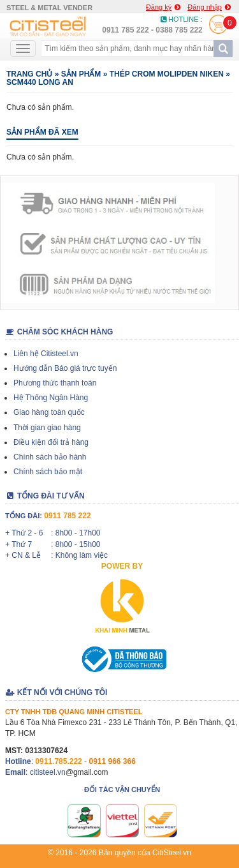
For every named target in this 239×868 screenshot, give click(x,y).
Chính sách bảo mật (48, 472)
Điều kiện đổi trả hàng (51, 442)
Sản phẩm (81, 74)
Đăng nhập (209, 7)
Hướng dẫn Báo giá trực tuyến (65, 368)
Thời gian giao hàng (47, 428)
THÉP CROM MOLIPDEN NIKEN (167, 74)
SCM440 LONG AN (40, 82)
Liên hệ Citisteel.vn (46, 354)
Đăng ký (163, 7)
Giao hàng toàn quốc (49, 412)
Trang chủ (29, 74)
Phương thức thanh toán (55, 383)
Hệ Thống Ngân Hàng (51, 398)
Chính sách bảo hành (50, 457)
